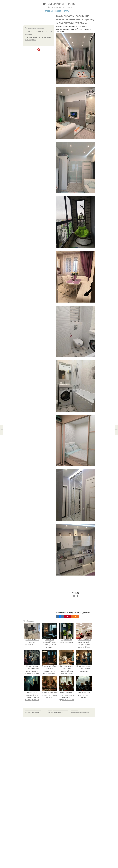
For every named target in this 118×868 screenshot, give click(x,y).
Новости (58, 11)
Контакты (50, 710)
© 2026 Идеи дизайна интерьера (33, 710)
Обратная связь (74, 710)
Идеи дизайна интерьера (59, 4)
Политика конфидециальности (55, 713)
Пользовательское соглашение (61, 710)
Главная (49, 11)
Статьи (67, 11)
